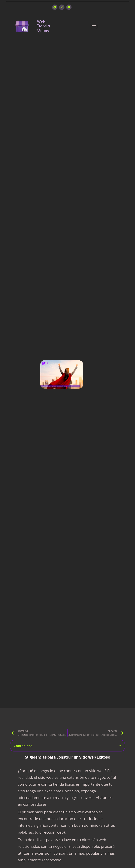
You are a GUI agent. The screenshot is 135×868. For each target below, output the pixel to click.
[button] (120, 746)
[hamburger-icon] (94, 26)
